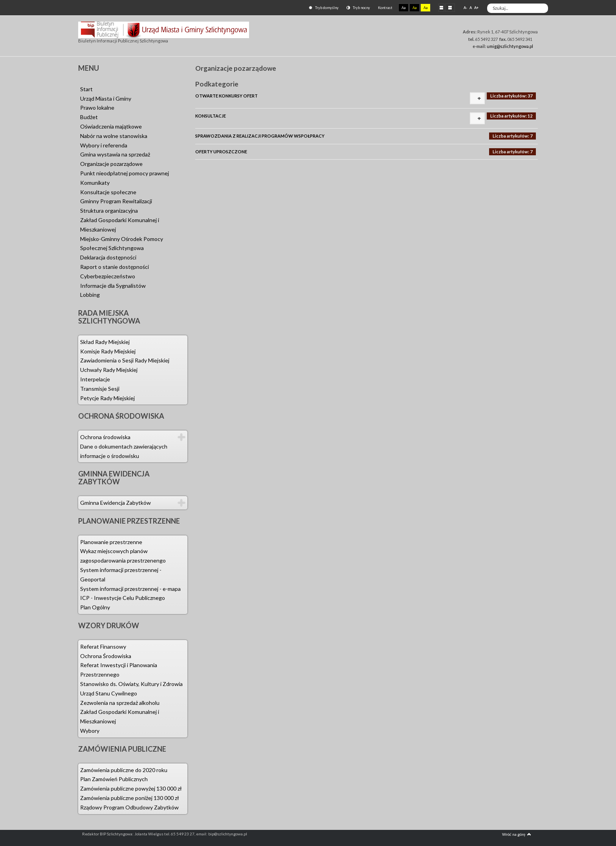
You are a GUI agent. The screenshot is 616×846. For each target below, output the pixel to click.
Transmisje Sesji (100, 389)
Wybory (90, 731)
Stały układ (441, 7)
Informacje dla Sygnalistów (113, 286)
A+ (476, 8)
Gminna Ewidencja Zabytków (115, 503)
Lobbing (90, 295)
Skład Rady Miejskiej (105, 342)
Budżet (89, 117)
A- (465, 8)
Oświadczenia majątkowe (111, 126)
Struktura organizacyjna (109, 211)
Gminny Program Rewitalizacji (116, 201)
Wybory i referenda (104, 145)
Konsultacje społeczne (108, 192)
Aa (403, 8)
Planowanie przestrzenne (111, 542)
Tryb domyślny (324, 8)
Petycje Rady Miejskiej (107, 398)
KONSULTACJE (211, 116)
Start (86, 89)
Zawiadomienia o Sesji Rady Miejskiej (125, 360)
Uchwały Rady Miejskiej (109, 370)
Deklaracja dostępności (108, 257)
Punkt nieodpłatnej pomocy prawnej (125, 173)
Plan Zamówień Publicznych (114, 779)
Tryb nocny (358, 8)
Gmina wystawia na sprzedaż (115, 154)
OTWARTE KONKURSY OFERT (226, 96)
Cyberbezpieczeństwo (108, 276)
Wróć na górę (517, 834)
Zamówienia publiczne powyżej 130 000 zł (131, 788)
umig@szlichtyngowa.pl (510, 46)
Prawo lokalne (97, 108)
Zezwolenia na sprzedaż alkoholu (120, 703)
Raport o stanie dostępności (115, 267)
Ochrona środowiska (105, 437)
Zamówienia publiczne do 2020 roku (124, 770)
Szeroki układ (450, 7)
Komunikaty (95, 183)
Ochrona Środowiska (106, 656)
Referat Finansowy (103, 646)
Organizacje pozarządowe (111, 164)
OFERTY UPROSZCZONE (221, 152)
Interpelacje (95, 379)
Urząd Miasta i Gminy (106, 98)
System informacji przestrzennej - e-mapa (130, 589)
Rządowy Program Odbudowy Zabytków (129, 807)
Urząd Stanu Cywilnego (109, 693)
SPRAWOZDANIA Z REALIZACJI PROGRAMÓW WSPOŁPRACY (260, 136)
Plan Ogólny (95, 607)
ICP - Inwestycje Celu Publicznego (123, 598)
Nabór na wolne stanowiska (114, 136)
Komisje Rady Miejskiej (108, 351)
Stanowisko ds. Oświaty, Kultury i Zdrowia (131, 684)
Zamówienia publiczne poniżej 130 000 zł (130, 798)
